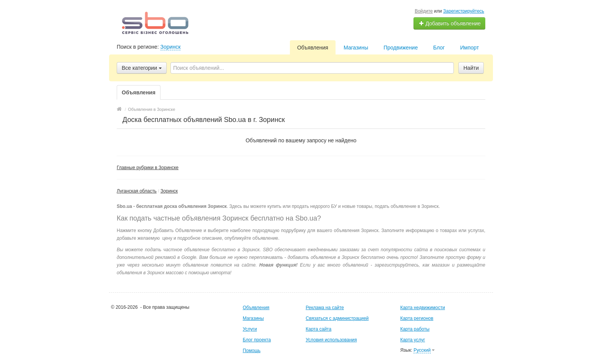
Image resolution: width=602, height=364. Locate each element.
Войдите (424, 11)
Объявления (313, 48)
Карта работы (415, 329)
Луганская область (137, 191)
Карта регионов (417, 318)
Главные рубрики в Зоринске (148, 168)
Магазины (356, 48)
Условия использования (331, 340)
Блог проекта (257, 340)
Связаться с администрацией (337, 318)
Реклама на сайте (325, 308)
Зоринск (171, 47)
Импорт (469, 48)
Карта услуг (413, 340)
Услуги (250, 329)
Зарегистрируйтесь (464, 11)
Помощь (251, 351)
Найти (471, 68)
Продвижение (401, 48)
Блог (439, 48)
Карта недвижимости (422, 308)
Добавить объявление (450, 23)
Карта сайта (318, 329)
